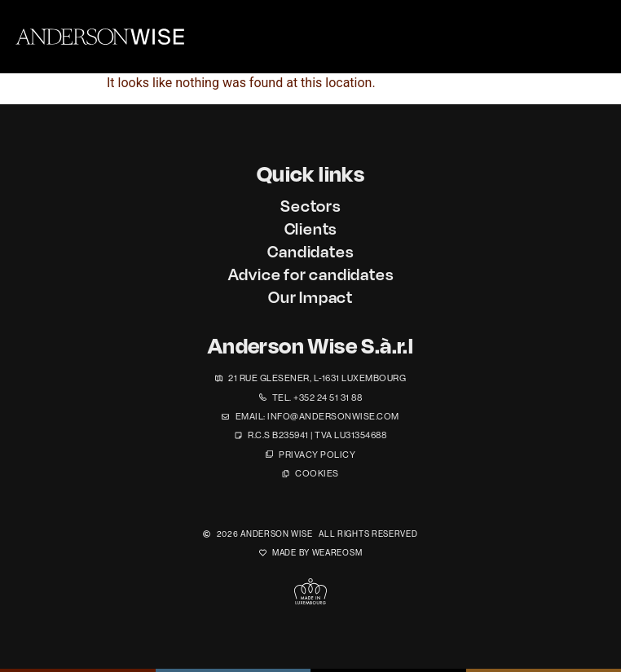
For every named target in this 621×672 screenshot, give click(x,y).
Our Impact (310, 297)
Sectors (310, 206)
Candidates (310, 251)
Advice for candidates (311, 274)
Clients (311, 228)
